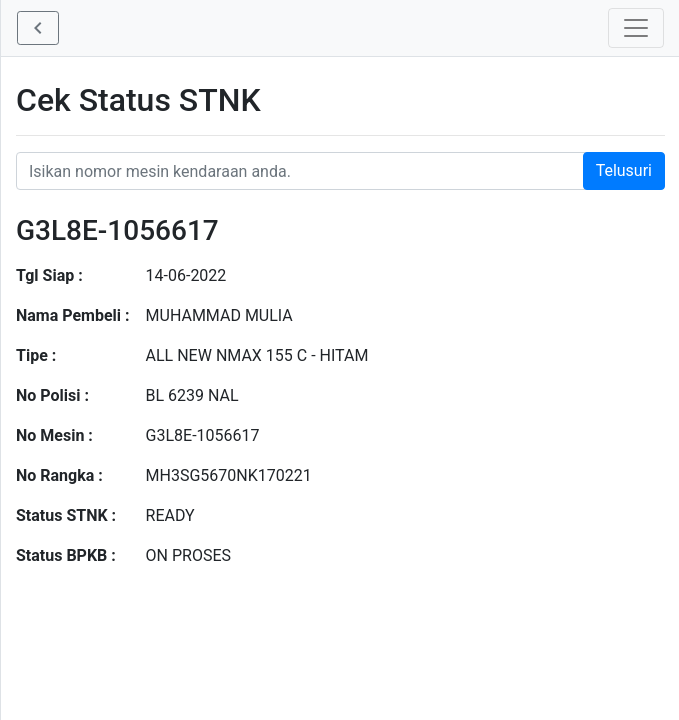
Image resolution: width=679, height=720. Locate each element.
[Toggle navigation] (636, 28)
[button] (38, 28)
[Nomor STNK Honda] (340, 171)
